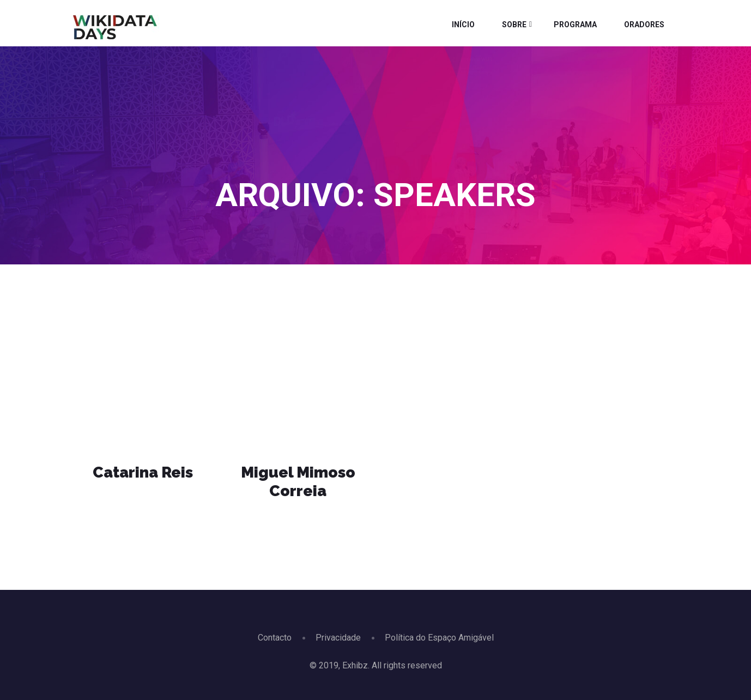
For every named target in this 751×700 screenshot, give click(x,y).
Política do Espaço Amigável (439, 638)
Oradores (644, 25)
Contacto (275, 638)
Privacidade (338, 638)
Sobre (514, 25)
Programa (575, 25)
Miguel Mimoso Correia (298, 482)
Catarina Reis (143, 472)
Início (463, 25)
